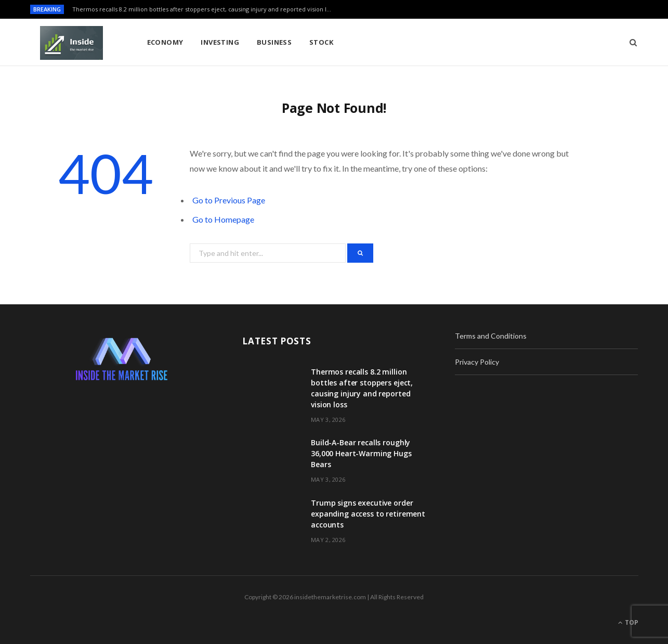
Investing (220, 42)
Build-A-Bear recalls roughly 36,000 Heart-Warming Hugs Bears (361, 453)
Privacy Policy (477, 362)
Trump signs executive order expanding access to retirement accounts (368, 514)
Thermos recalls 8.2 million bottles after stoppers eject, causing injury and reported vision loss (204, 9)
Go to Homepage (223, 219)
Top (628, 622)
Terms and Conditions (491, 336)
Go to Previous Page (229, 200)
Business (274, 42)
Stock (321, 42)
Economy (165, 42)
